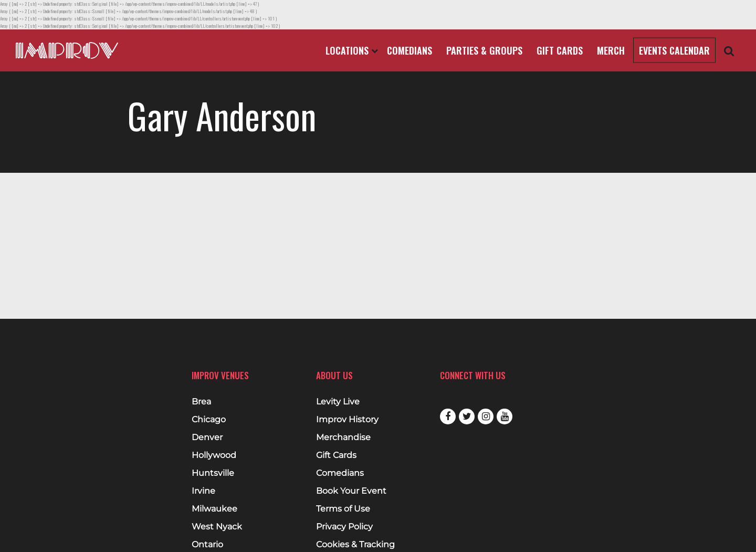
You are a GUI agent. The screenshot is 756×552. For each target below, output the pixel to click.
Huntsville (213, 473)
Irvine (203, 491)
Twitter (467, 416)
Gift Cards (560, 50)
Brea (201, 402)
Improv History (347, 420)
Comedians (409, 50)
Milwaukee (214, 509)
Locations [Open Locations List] (352, 50)
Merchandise (343, 438)
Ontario (207, 545)
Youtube (505, 416)
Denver (207, 438)
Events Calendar (674, 50)
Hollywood (214, 455)
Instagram (486, 416)
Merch (611, 50)
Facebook (448, 416)
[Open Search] (729, 51)
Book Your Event (351, 491)
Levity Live (338, 402)
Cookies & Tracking (355, 545)
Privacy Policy (344, 527)
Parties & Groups (484, 50)
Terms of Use (343, 509)
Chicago (209, 420)
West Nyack (217, 527)
